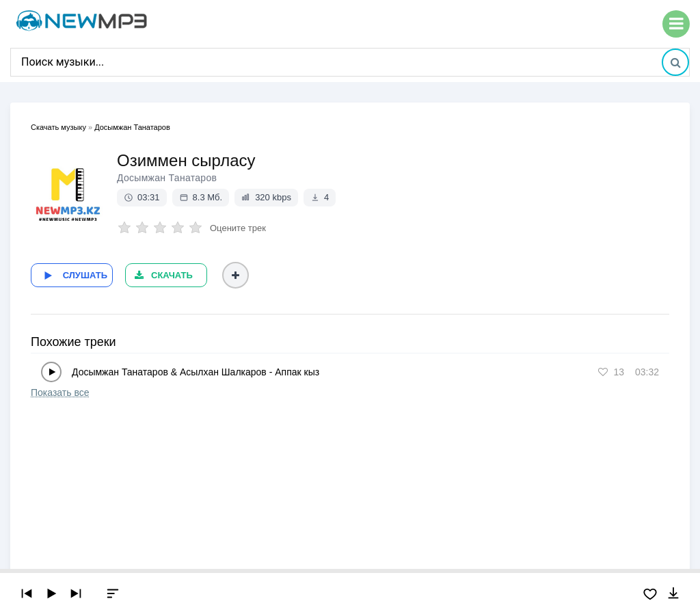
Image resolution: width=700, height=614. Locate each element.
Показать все (60, 387)
